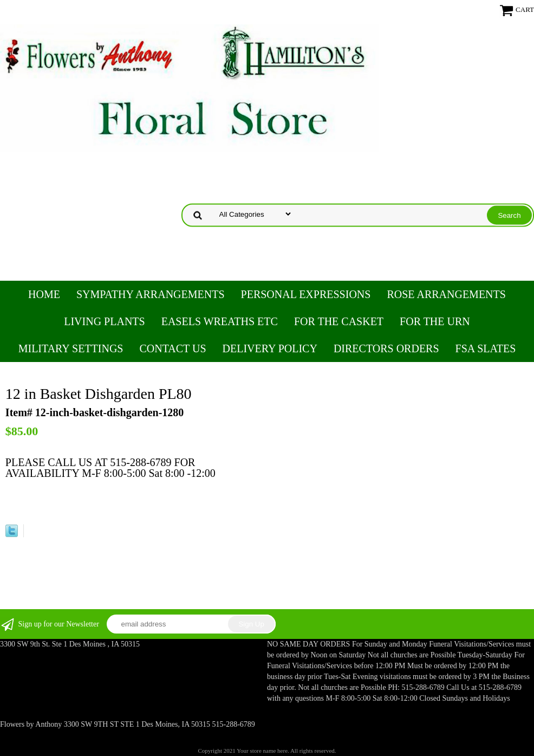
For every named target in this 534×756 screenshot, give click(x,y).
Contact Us (172, 348)
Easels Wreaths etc (220, 321)
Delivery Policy (270, 348)
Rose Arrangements (446, 294)
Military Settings (71, 348)
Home (44, 294)
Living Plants (104, 321)
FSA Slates (486, 348)
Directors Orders (386, 348)
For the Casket (339, 321)
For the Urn (435, 321)
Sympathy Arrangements (151, 294)
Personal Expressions (306, 294)
